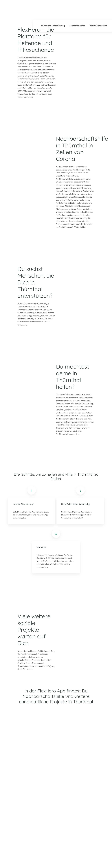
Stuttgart (83, 807)
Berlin (58, 801)
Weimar (95, 804)
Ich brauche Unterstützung (52, 26)
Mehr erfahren (37, 819)
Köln (69, 804)
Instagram (14, 805)
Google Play (29, 106)
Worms (95, 807)
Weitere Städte (61, 813)
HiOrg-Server (61, 825)
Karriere (71, 861)
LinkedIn (19, 805)
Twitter (9, 805)
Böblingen (96, 801)
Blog (44, 861)
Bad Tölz (59, 804)
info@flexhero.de (19, 798)
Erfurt (70, 801)
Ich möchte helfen (77, 26)
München (84, 804)
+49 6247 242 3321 (21, 795)
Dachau (58, 807)
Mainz (70, 807)
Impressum (88, 861)
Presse (79, 861)
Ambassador (60, 861)
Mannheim (84, 801)
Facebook (24, 805)
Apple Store (29, 114)
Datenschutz (100, 861)
